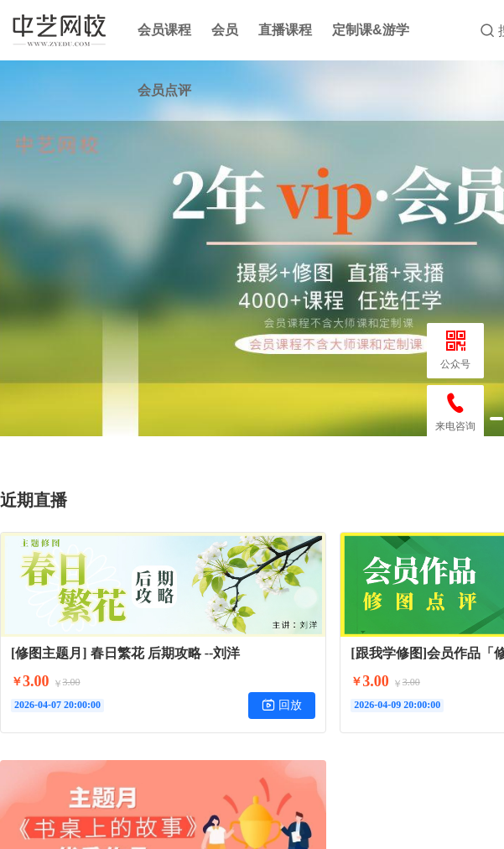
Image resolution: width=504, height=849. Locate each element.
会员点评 (164, 90)
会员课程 (164, 30)
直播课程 (285, 30)
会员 (225, 30)
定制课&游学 (371, 30)
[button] (496, 419)
